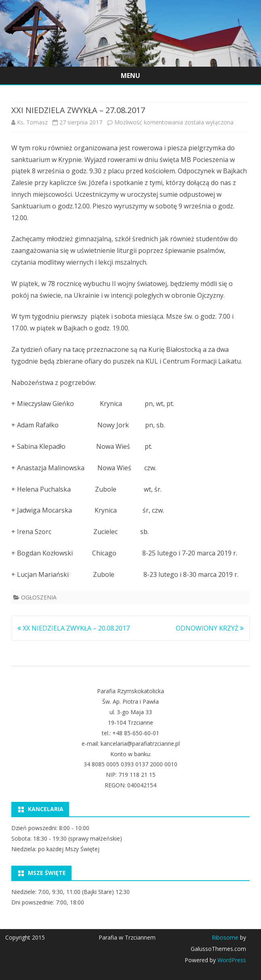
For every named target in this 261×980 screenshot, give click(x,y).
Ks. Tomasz (32, 122)
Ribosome (225, 937)
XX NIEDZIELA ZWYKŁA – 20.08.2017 (74, 628)
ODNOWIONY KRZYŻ (210, 628)
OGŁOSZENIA (39, 597)
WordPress (231, 960)
